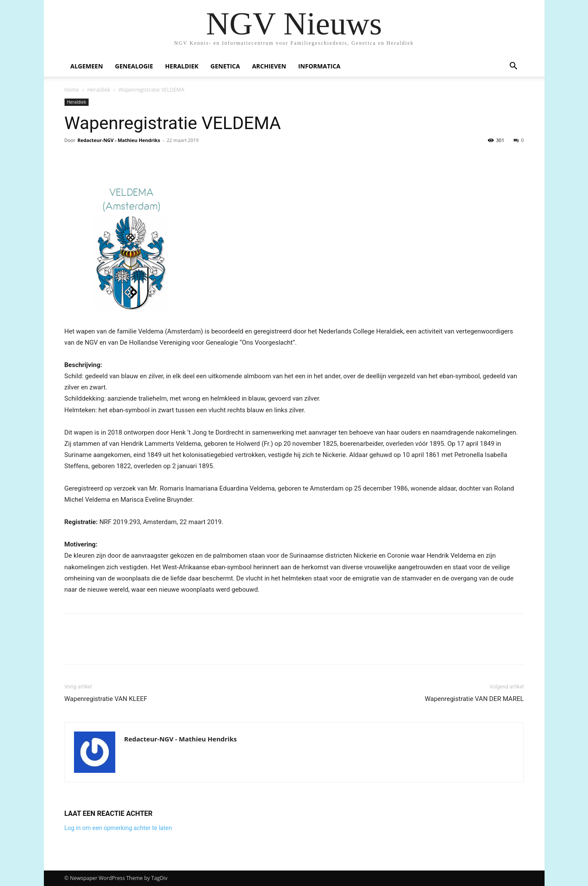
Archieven (269, 66)
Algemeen (87, 66)
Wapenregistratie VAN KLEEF (106, 699)
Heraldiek (182, 66)
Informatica (319, 66)
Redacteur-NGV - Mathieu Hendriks (119, 140)
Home (72, 90)
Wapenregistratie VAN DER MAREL (474, 699)
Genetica (225, 66)
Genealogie (134, 66)
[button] (514, 67)
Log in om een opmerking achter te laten (118, 828)
